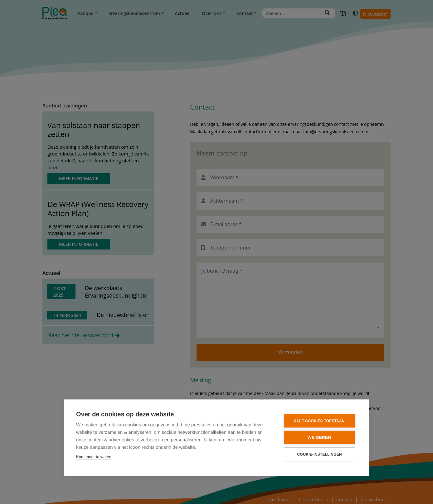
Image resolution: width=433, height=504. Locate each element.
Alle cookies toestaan (319, 421)
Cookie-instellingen (319, 454)
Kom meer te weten (94, 456)
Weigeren (319, 437)
